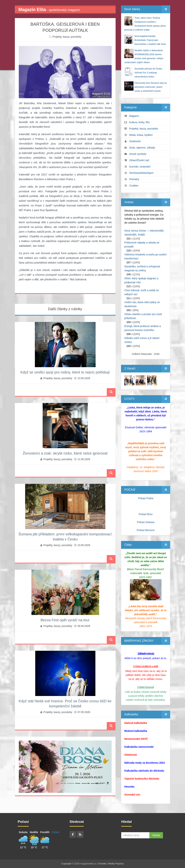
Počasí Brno (146, 514)
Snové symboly (138, 154)
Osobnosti (135, 141)
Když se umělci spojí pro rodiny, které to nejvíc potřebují (65, 372)
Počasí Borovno (146, 530)
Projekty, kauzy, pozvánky (67, 37)
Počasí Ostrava (146, 522)
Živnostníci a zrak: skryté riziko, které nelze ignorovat (65, 453)
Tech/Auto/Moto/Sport (141, 173)
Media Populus (116, 864)
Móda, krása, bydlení (141, 135)
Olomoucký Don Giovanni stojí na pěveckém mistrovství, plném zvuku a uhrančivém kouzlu (150, 87)
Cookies (134, 186)
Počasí (56, 832)
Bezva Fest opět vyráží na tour (65, 620)
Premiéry (134, 179)
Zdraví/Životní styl (139, 160)
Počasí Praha (146, 498)
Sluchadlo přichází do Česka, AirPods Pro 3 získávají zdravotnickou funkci (148, 73)
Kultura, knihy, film (139, 122)
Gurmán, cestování (140, 167)
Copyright (66, 864)
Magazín (134, 116)
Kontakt (102, 864)
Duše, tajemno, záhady (142, 148)
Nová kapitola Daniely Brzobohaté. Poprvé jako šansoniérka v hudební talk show (150, 40)
